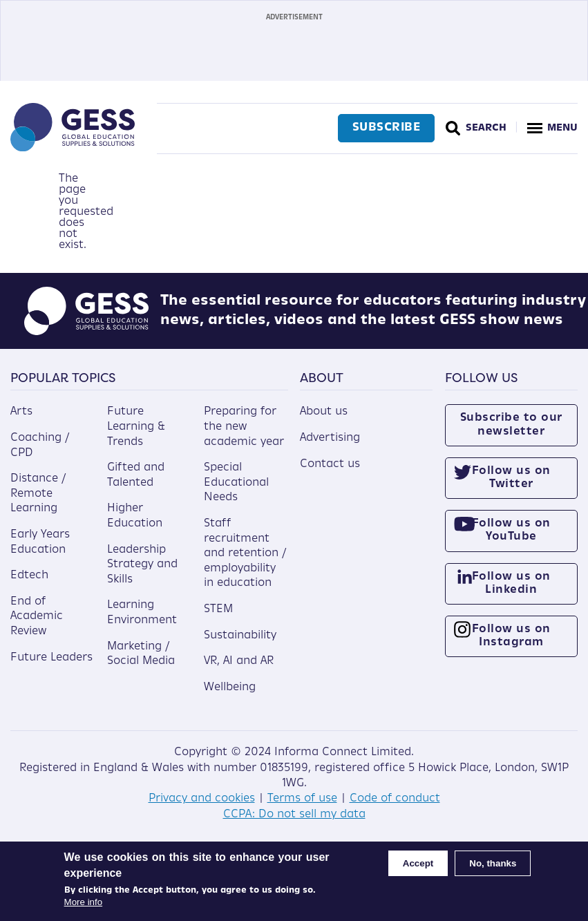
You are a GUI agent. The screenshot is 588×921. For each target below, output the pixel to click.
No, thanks (493, 863)
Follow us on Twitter (511, 478)
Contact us (330, 464)
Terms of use (302, 799)
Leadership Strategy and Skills (142, 565)
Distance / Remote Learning (38, 494)
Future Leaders (51, 658)
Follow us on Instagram (511, 636)
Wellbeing (230, 687)
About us (324, 412)
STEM (218, 609)
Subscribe (387, 128)
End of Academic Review (37, 617)
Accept (418, 863)
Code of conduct (395, 799)
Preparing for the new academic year (244, 427)
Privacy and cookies (202, 799)
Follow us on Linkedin (511, 583)
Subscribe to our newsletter (511, 425)
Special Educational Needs (236, 483)
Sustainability (240, 636)
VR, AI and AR (239, 661)
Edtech (29, 576)
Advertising (330, 438)
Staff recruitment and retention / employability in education (245, 553)
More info (84, 902)
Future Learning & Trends (136, 427)
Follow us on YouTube (511, 530)
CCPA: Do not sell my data (294, 815)
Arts (21, 412)
